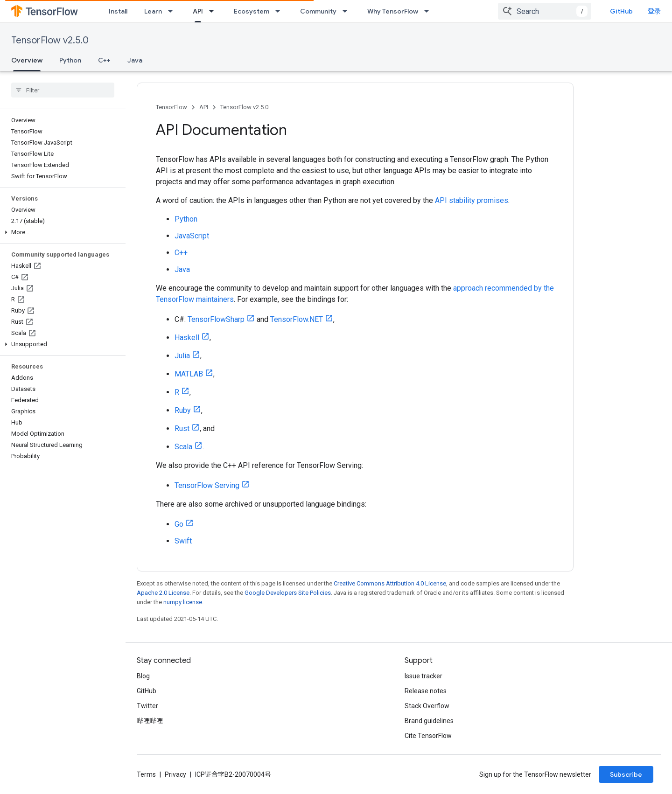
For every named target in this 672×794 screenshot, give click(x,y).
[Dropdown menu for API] (214, 11)
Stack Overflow (427, 706)
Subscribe (626, 774)
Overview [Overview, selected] (27, 60)
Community (318, 11)
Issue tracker (423, 676)
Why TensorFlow (393, 11)
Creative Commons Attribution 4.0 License (390, 583)
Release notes (426, 691)
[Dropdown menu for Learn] (173, 11)
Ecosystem (252, 11)
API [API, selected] (198, 11)
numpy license (183, 602)
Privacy (175, 774)
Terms (146, 774)
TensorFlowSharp (216, 319)
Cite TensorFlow (428, 736)
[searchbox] (63, 90)
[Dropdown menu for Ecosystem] (280, 11)
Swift (183, 541)
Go (179, 524)
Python (70, 60)
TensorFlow (171, 107)
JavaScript (192, 236)
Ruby (183, 410)
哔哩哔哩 (150, 721)
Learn (153, 11)
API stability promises (472, 200)
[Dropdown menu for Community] (348, 11)
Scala (183, 447)
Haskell (187, 338)
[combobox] (545, 11)
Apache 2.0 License (163, 593)
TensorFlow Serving (207, 485)
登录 (654, 11)
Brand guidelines (429, 721)
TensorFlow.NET (297, 319)
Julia (182, 356)
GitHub (621, 11)
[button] (61, 232)
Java (135, 60)
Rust (182, 428)
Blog (143, 676)
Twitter (147, 706)
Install (118, 11)
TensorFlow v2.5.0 (50, 40)
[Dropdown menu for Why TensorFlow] (429, 11)
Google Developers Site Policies (288, 593)
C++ (104, 60)
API (204, 107)
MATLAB (189, 374)
